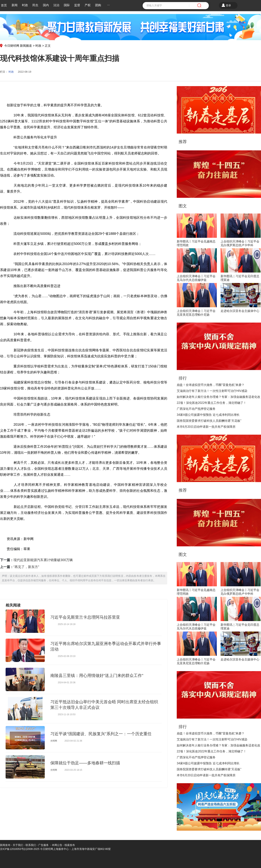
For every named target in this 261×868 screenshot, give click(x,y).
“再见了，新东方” (26, 567)
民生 (35, 5)
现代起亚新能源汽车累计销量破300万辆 (43, 560)
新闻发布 (5, 845)
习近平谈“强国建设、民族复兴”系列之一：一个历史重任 (101, 734)
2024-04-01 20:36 (67, 683)
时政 (25, 5)
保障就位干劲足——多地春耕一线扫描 (85, 763)
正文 (48, 46)
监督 (77, 5)
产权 (88, 5)
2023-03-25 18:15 (73, 770)
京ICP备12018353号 (12, 849)
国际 (67, 5)
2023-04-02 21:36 (73, 741)
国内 (46, 5)
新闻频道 (26, 46)
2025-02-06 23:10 (67, 656)
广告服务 (43, 845)
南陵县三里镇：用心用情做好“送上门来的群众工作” (97, 676)
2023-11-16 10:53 (67, 714)
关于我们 (18, 845)
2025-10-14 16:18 (67, 624)
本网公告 (57, 845)
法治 (56, 5)
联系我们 (31, 845)
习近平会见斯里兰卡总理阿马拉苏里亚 (85, 617)
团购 (98, 5)
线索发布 (69, 845)
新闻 (15, 5)
